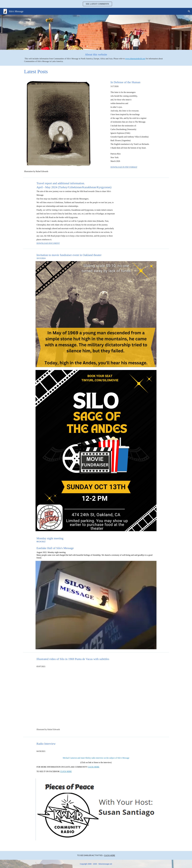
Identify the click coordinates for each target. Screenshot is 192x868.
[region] (96, 4)
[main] (96, 58)
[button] (189, 11)
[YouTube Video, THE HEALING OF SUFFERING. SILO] (96, 700)
